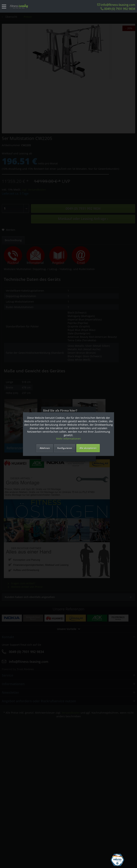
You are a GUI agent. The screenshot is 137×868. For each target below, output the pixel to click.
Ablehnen (45, 448)
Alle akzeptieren (88, 448)
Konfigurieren (65, 448)
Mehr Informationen (68, 439)
